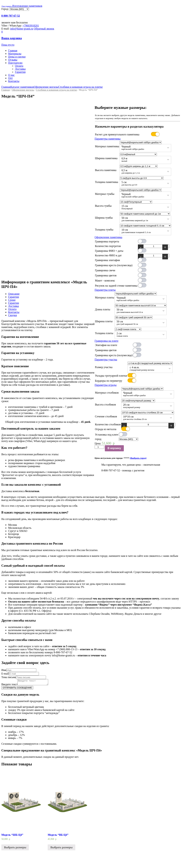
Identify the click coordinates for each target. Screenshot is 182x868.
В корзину (114, 448)
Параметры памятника (108, 139)
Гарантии (14, 297)
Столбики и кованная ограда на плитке (80, 87)
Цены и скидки (17, 57)
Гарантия (20, 72)
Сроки (12, 300)
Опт (10, 78)
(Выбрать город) (138, 458)
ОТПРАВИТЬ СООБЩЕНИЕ (17, 689)
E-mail (5, 674)
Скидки (12, 315)
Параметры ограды (106, 385)
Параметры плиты (105, 290)
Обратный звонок (44, 29)
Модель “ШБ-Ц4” (12, 836)
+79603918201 (31, 26)
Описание (14, 294)
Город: (5, 9)
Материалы (15, 54)
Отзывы (13, 60)
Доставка (20, 69)
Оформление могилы (46, 87)
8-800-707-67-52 (11, 16)
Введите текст (9, 685)
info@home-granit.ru (22, 29)
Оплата (19, 66)
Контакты (14, 81)
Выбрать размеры (15, 848)
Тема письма (9, 677)
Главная (13, 51)
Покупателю (15, 63)
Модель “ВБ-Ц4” (58, 836)
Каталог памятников (22, 87)
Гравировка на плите (107, 341)
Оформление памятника (108, 237)
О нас (11, 75)
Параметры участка (106, 360)
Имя (4, 670)
